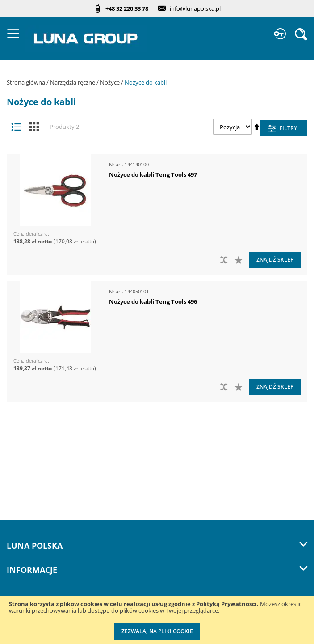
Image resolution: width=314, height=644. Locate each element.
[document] (157, 620)
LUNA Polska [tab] (157, 546)
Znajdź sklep (275, 260)
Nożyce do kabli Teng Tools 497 (153, 174)
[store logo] (86, 38)
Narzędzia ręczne (73, 82)
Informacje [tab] (157, 570)
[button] (240, 260)
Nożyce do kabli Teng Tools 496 (153, 301)
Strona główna (27, 82)
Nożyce (111, 82)
